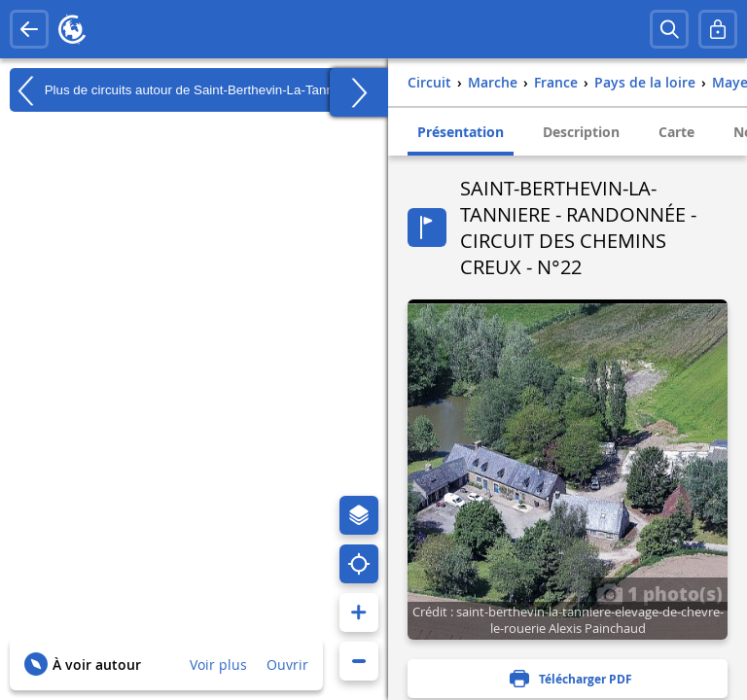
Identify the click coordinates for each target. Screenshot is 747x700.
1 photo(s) (659, 593)
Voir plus (218, 665)
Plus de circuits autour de (182, 90)
